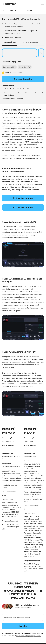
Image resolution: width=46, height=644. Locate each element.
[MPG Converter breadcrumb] (33, 11)
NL (18, 88)
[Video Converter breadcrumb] (17, 11)
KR (26, 88)
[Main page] (9, 4)
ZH (28, 88)
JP (23, 88)
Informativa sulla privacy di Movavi (28, 636)
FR (10, 88)
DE (8, 88)
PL (21, 88)
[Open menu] (43, 4)
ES (13, 88)
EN (5, 88)
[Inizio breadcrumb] (4, 11)
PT (15, 88)
